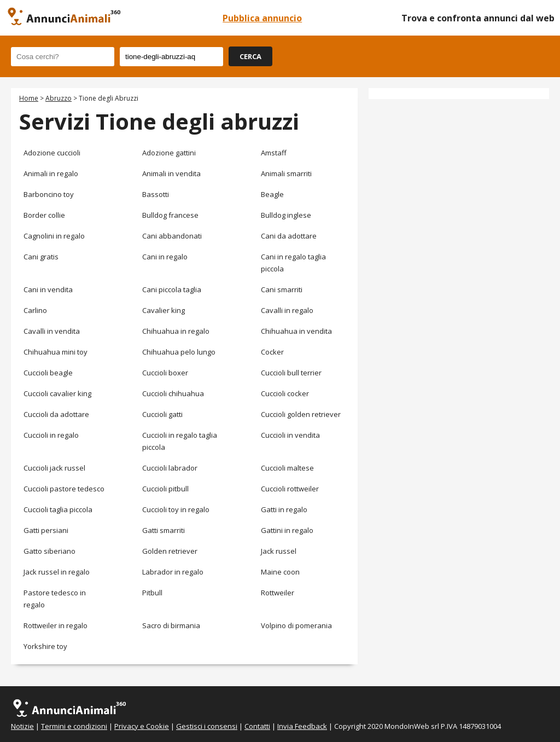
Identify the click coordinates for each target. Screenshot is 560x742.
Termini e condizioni (74, 726)
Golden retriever (170, 551)
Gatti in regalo (284, 509)
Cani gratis (41, 257)
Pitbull (152, 593)
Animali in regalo (51, 173)
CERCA (250, 56)
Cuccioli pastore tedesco (64, 489)
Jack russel (279, 551)
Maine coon (280, 572)
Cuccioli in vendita (290, 435)
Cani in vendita (48, 289)
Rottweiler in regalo (56, 625)
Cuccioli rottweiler (290, 489)
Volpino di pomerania (296, 625)
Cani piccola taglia (172, 289)
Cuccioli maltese (287, 468)
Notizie (22, 726)
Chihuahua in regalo (176, 331)
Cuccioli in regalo (51, 435)
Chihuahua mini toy (56, 352)
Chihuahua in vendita (296, 331)
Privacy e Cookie (142, 726)
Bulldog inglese (286, 215)
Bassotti (156, 194)
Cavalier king (164, 310)
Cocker (272, 352)
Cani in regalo (165, 257)
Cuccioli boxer (165, 373)
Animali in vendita (171, 173)
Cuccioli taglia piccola (58, 509)
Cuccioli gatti (162, 414)
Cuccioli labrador (170, 468)
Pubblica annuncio (262, 18)
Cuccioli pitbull (165, 489)
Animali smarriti (286, 173)
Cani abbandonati (172, 236)
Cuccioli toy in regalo (176, 509)
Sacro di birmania (171, 625)
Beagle (272, 194)
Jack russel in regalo (57, 572)
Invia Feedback (302, 726)
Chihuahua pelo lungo (179, 352)
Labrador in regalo (173, 572)
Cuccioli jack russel (54, 468)
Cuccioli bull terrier (291, 373)
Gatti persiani (46, 530)
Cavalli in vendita (52, 331)
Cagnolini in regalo (54, 236)
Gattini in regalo (287, 530)
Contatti (257, 726)
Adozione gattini (169, 153)
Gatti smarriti (164, 530)
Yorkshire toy (45, 646)
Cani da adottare (289, 236)
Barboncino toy (49, 194)
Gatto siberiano (49, 551)
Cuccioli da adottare (56, 414)
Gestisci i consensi (207, 726)
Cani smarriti (282, 289)
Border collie (44, 215)
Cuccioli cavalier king (57, 393)
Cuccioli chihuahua (173, 393)
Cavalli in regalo (287, 310)
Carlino (35, 310)
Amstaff (274, 153)
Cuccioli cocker (285, 393)
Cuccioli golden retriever (301, 414)
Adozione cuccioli (52, 153)
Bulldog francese (170, 215)
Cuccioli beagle (48, 373)
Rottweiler (278, 593)
